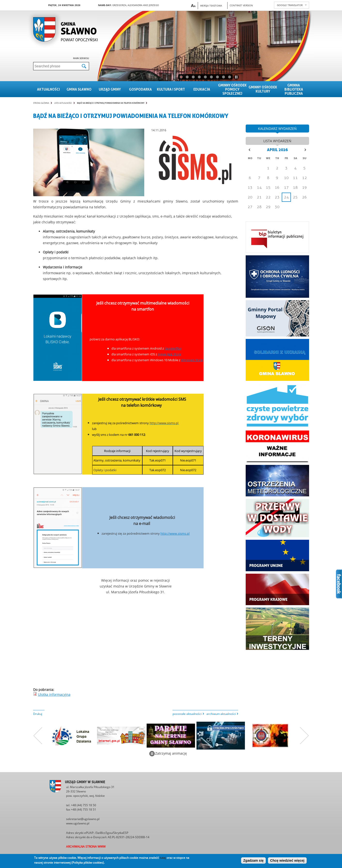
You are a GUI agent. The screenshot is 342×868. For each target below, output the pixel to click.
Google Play (173, 348)
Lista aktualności (63, 103)
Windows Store (192, 360)
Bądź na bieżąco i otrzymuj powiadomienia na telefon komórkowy (111, 103)
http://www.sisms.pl (175, 533)
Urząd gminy (110, 89)
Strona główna (41, 103)
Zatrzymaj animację (171, 753)
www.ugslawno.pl (78, 823)
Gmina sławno (79, 89)
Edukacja (202, 89)
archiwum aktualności (221, 714)
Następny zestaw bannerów (304, 736)
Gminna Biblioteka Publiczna (294, 89)
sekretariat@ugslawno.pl (83, 819)
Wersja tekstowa (211, 6)
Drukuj (38, 714)
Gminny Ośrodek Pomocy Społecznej (232, 89)
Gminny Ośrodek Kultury (263, 89)
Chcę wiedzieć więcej (287, 860)
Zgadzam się (253, 860)
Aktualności (48, 89)
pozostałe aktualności (187, 714)
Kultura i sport (171, 89)
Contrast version (241, 5)
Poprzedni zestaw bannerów (38, 736)
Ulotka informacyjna (54, 694)
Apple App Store (169, 354)
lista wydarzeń (277, 141)
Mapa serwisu (81, 58)
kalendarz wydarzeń (277, 129)
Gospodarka (140, 89)
